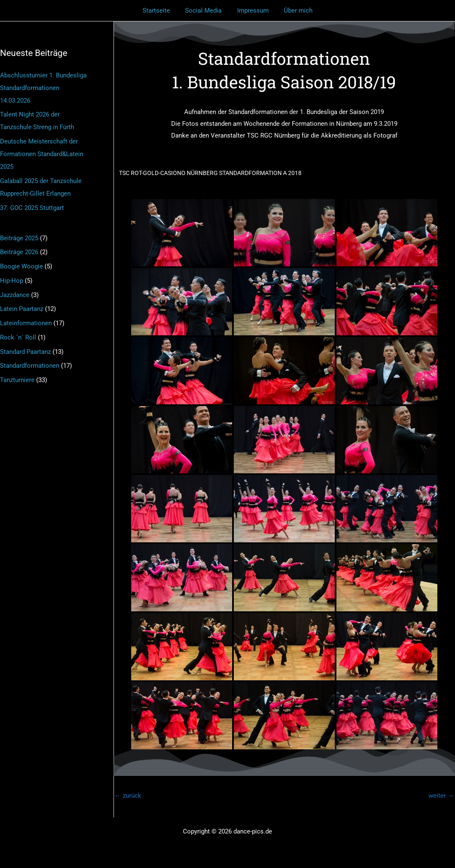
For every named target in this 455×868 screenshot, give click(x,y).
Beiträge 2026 (19, 252)
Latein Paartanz (22, 309)
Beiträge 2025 (19, 238)
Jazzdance (15, 295)
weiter (441, 796)
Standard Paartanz (25, 352)
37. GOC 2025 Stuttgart (32, 208)
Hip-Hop (12, 281)
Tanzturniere (17, 380)
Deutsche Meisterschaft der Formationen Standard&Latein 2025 (42, 154)
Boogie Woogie (21, 266)
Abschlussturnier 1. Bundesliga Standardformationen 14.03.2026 (43, 88)
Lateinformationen (26, 323)
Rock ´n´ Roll (18, 337)
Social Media (205, 11)
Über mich (294, 11)
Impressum (252, 11)
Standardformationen (30, 366)
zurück (128, 796)
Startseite (160, 11)
